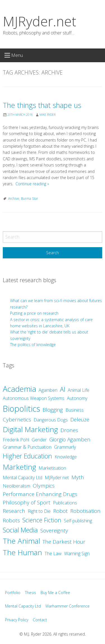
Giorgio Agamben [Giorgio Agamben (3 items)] (70, 439)
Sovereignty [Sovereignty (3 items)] (54, 531)
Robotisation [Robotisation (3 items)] (85, 511)
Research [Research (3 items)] (14, 511)
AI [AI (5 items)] (63, 389)
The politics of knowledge (33, 345)
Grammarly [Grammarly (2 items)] (65, 447)
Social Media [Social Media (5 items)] (20, 530)
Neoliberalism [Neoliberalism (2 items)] (17, 486)
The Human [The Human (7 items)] (22, 552)
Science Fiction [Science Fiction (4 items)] (42, 520)
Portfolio (13, 593)
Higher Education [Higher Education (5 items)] (27, 456)
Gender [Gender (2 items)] (39, 440)
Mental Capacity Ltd (23, 606)
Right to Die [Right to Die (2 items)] (39, 511)
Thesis (31, 593)
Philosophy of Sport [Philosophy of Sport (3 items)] (27, 502)
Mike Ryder (47, 115)
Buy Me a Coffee (55, 593)
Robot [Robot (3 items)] (60, 511)
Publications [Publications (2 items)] (65, 503)
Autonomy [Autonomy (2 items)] (77, 398)
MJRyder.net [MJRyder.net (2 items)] (57, 478)
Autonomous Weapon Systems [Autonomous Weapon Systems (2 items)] (34, 398)
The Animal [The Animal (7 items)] (21, 541)
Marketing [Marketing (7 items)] (19, 467)
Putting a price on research (34, 313)
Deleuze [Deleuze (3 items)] (80, 420)
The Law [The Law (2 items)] (53, 553)
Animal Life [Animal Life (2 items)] (79, 390)
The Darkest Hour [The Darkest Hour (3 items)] (64, 542)
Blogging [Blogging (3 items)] (53, 410)
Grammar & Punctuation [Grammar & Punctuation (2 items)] (27, 447)
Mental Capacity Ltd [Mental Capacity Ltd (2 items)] (23, 478)
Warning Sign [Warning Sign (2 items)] (77, 553)
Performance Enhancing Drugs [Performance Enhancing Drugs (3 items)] (40, 494)
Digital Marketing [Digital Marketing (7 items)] (30, 429)
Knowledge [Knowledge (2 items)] (66, 457)
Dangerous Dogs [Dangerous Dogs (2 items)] (51, 420)
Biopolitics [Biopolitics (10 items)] (21, 409)
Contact (40, 620)
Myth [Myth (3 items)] (78, 477)
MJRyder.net (39, 21)
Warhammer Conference (67, 606)
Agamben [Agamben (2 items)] (48, 390)
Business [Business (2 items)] (75, 410)
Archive (14, 199)
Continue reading (32, 184)
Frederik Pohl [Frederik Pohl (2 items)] (16, 440)
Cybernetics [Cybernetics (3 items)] (17, 420)
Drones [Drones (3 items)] (69, 430)
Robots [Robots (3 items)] (11, 520)
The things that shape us (42, 105)
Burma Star (30, 199)
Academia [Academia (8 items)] (19, 389)
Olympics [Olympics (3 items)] (44, 486)
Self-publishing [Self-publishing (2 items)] (78, 521)
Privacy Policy (17, 620)
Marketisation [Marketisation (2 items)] (52, 468)
